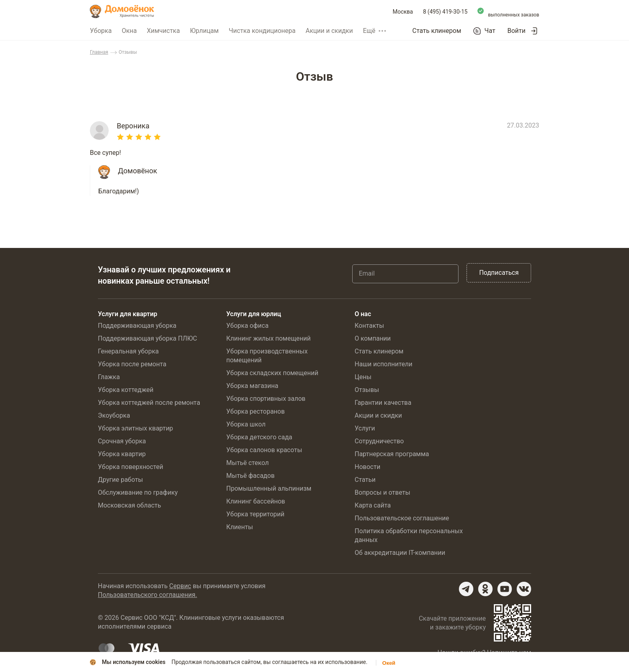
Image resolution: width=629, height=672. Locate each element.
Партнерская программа (392, 454)
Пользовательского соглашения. (147, 595)
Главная (99, 52)
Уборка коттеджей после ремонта (149, 403)
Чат (490, 31)
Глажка (109, 377)
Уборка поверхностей (131, 467)
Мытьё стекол (248, 463)
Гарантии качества (383, 403)
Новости (367, 467)
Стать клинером (437, 31)
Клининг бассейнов (256, 501)
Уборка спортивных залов (266, 399)
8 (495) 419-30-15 (445, 12)
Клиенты (240, 527)
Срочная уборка (122, 441)
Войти (516, 31)
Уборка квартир (122, 454)
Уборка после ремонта (132, 364)
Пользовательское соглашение (402, 518)
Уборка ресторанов (256, 411)
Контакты (369, 326)
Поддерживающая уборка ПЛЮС (147, 338)
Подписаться (499, 273)
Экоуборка (114, 415)
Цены (363, 377)
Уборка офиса (247, 326)
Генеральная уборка (128, 351)
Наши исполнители (383, 364)
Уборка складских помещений (272, 373)
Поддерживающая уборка (137, 326)
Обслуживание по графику (138, 492)
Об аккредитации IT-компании (400, 553)
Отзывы (367, 390)
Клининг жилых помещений (268, 338)
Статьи (365, 480)
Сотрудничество (379, 441)
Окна (129, 31)
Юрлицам (204, 31)
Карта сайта (373, 505)
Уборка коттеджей (126, 390)
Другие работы (121, 480)
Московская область (129, 505)
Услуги (365, 428)
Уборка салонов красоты (264, 450)
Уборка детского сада (259, 437)
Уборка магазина (252, 386)
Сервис (180, 586)
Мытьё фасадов (251, 476)
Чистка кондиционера (262, 31)
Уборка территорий (255, 514)
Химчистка (163, 31)
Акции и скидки (329, 31)
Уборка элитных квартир (135, 428)
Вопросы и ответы (382, 492)
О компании (373, 338)
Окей (389, 663)
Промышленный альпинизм (269, 488)
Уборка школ (246, 424)
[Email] (405, 274)
